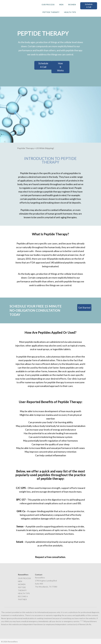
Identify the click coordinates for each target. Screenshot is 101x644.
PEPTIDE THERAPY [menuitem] (51, 12)
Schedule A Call (89, 6)
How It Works (60, 67)
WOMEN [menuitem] (72, 5)
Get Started (84, 307)
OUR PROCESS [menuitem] (48, 5)
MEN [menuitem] (61, 5)
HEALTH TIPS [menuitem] (70, 12)
